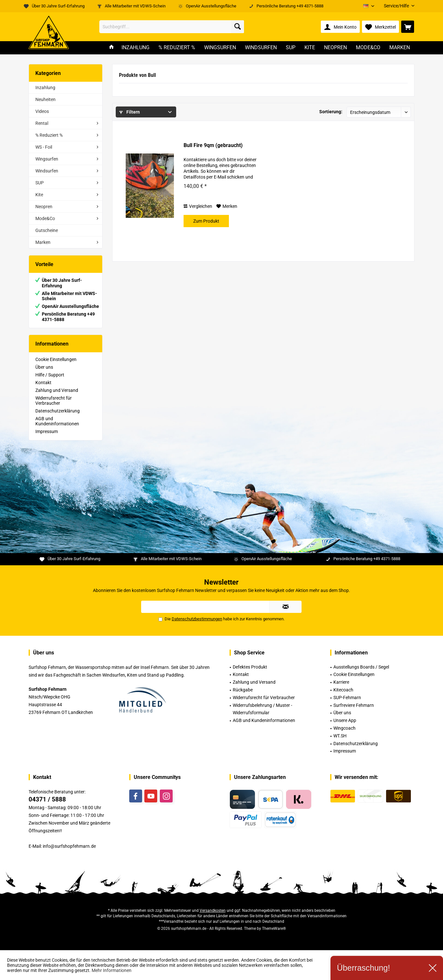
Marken (43, 242)
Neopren (44, 207)
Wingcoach (344, 728)
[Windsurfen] (261, 48)
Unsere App (345, 720)
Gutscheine (47, 230)
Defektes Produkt (250, 667)
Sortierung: (331, 112)
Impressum (47, 431)
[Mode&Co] (368, 48)
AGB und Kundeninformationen (57, 421)
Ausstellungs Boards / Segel (361, 667)
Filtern (130, 112)
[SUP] (291, 48)
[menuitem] (397, 6)
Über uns (44, 367)
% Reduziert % (49, 135)
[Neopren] (335, 48)
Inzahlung (45, 88)
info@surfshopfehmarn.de (69, 846)
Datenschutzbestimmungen (197, 619)
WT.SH (340, 736)
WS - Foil (44, 147)
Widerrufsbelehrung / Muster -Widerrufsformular (262, 709)
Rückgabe (243, 690)
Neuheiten (45, 99)
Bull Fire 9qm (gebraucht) (213, 145)
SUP (40, 183)
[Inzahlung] (136, 48)
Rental (42, 123)
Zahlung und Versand (57, 390)
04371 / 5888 (47, 799)
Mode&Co (45, 218)
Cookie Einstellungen (56, 359)
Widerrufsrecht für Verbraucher (54, 401)
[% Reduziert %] (177, 48)
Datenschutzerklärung (58, 411)
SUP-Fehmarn (347, 698)
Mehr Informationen (112, 970)
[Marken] (400, 48)
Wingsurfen (47, 159)
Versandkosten (213, 911)
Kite (39, 195)
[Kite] (310, 48)
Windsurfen (47, 171)
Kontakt (43, 383)
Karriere (341, 682)
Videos (42, 111)
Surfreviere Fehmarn (354, 705)
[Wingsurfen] (220, 48)
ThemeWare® (274, 929)
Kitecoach (343, 690)
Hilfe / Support (50, 375)
